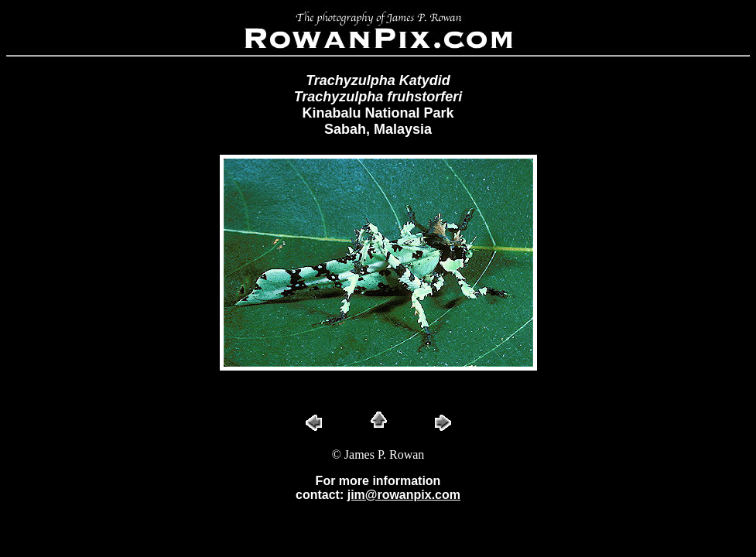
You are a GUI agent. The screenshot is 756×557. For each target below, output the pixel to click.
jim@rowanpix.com (404, 495)
